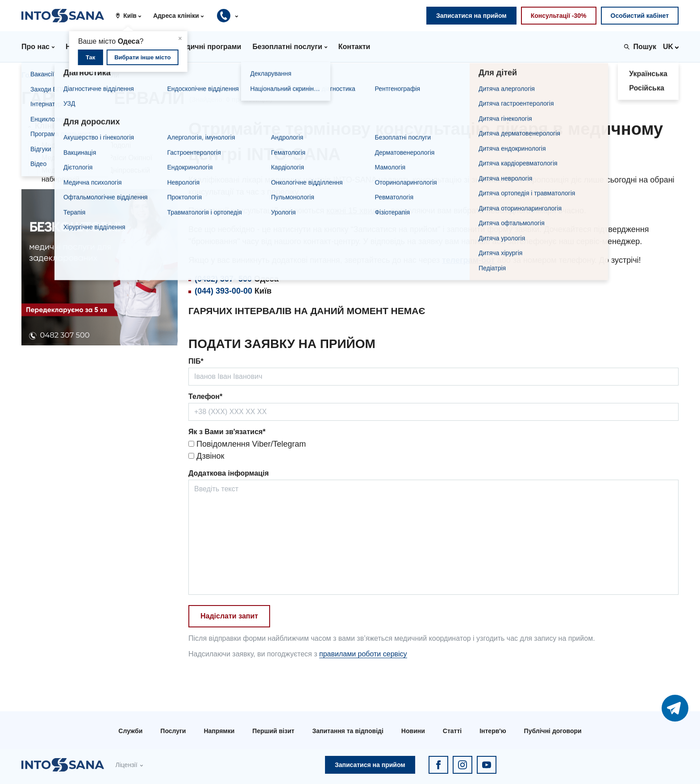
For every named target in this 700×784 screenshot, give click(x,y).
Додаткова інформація (229, 473)
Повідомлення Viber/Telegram (247, 444)
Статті (452, 731)
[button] (132, 16)
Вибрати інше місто (142, 57)
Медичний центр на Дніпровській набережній (96, 175)
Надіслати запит (229, 616)
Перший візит (273, 731)
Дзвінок (206, 456)
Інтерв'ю (493, 731)
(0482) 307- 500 (223, 279)
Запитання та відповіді (348, 731)
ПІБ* (196, 361)
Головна (36, 75)
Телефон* (205, 396)
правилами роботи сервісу (363, 654)
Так (90, 57)
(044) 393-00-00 (223, 291)
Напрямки (219, 731)
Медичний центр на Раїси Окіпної (97, 158)
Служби (130, 731)
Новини (413, 731)
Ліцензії (126, 765)
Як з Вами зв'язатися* (227, 432)
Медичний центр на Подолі (86, 145)
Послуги (173, 731)
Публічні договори (553, 731)
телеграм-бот (468, 260)
